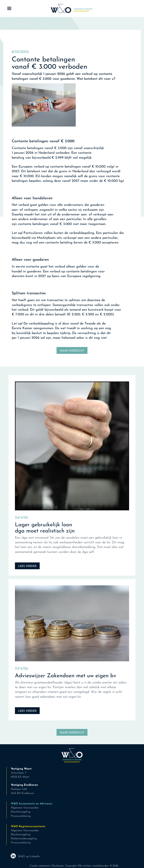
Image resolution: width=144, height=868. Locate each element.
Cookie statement (40, 866)
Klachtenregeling (21, 812)
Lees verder (27, 566)
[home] (70, 9)
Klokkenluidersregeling (24, 839)
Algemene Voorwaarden (25, 808)
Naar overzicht (72, 351)
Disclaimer (58, 866)
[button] (9, 9)
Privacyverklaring (21, 816)
